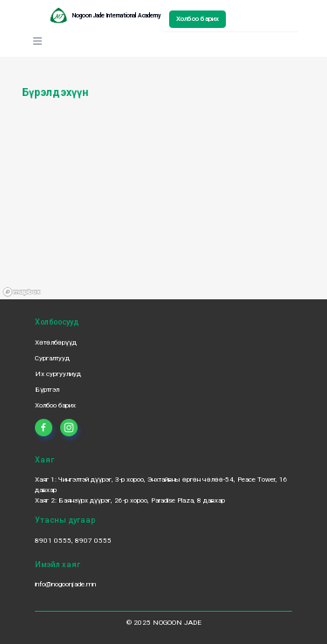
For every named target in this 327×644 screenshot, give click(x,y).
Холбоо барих (198, 19)
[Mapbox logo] (22, 292)
